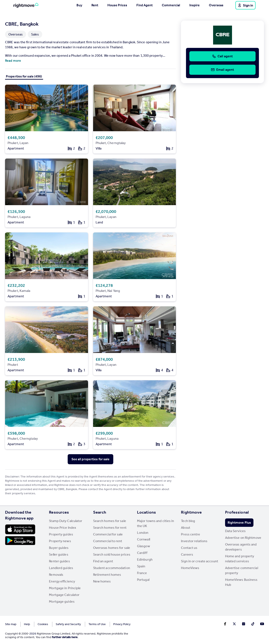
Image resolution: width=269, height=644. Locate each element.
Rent (95, 5)
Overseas (216, 5)
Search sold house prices (112, 554)
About (186, 528)
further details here (65, 637)
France (142, 573)
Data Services (235, 531)
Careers (187, 554)
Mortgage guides (62, 601)
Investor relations (194, 541)
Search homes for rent (110, 528)
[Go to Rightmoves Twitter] (234, 624)
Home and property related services (240, 559)
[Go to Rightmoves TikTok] (253, 624)
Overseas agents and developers (241, 547)
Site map (11, 624)
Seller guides (59, 554)
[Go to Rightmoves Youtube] (262, 624)
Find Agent (144, 5)
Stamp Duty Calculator (66, 521)
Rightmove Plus (239, 523)
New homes (102, 581)
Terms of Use (97, 624)
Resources (59, 512)
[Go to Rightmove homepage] (26, 5)
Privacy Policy (122, 624)
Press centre (191, 534)
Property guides (61, 534)
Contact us (189, 548)
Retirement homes (107, 575)
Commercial (171, 5)
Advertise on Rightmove (243, 538)
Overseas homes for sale (112, 548)
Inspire (194, 5)
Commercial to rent (108, 541)
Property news (60, 541)
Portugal (143, 580)
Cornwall (144, 539)
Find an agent (103, 561)
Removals (56, 575)
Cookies (43, 624)
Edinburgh (145, 559)
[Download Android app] (20, 541)
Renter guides (59, 561)
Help (27, 624)
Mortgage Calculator (64, 595)
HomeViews (190, 568)
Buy (79, 5)
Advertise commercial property (242, 570)
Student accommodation (112, 568)
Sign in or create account (200, 561)
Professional (237, 512)
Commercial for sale (108, 534)
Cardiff (142, 553)
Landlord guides (61, 568)
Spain (141, 566)
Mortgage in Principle (65, 588)
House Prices (117, 5)
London (143, 533)
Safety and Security (68, 624)
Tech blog (188, 521)
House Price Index (63, 528)
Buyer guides (59, 548)
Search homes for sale (110, 521)
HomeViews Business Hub (241, 582)
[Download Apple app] (20, 529)
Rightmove (191, 512)
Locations (146, 512)
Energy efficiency (62, 581)
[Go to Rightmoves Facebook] (225, 624)
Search (100, 512)
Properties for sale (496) (24, 76)
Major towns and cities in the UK (156, 523)
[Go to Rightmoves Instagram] (244, 624)
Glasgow (144, 546)
